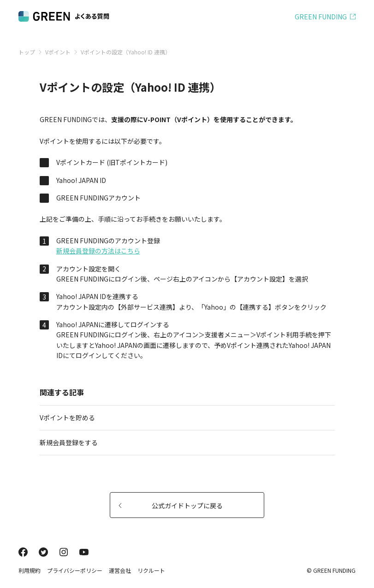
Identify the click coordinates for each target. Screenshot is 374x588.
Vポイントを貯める (184, 417)
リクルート (151, 570)
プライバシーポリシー (75, 570)
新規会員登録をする (184, 442)
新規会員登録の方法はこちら (98, 251)
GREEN (321, 17)
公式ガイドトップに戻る (171, 506)
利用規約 (30, 570)
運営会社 (120, 570)
